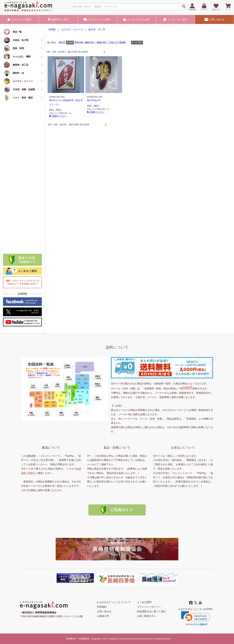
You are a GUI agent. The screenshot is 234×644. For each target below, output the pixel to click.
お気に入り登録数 (117, 43)
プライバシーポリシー (149, 607)
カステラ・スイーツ (23, 81)
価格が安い (90, 43)
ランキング (136, 19)
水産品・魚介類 (21, 40)
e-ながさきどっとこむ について (114, 602)
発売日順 (79, 43)
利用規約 (102, 607)
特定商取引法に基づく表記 (151, 611)
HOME (52, 30)
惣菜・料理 (18, 48)
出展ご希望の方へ (147, 616)
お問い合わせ (214, 19)
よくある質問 (144, 602)
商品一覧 (17, 32)
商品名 (62, 43)
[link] (196, 618)
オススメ (19, 19)
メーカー (175, 19)
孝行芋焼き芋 (94, 100)
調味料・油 (18, 73)
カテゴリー (97, 19)
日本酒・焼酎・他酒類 (24, 89)
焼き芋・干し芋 (97, 30)
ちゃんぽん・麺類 (22, 56)
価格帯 (58, 19)
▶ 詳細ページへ (58, 116)
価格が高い (102, 43)
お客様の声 (103, 616)
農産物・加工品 (21, 65)
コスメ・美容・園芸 (23, 98)
